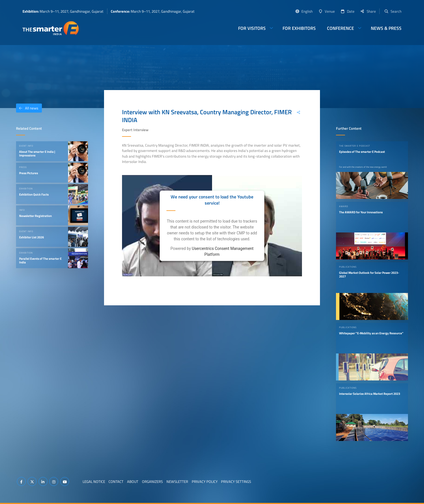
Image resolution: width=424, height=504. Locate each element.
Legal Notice (94, 481)
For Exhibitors (299, 28)
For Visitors (252, 28)
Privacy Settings (236, 481)
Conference (340, 28)
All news (27, 108)
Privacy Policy (205, 481)
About (133, 481)
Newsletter (177, 481)
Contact (116, 481)
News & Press (386, 28)
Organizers (152, 481)
